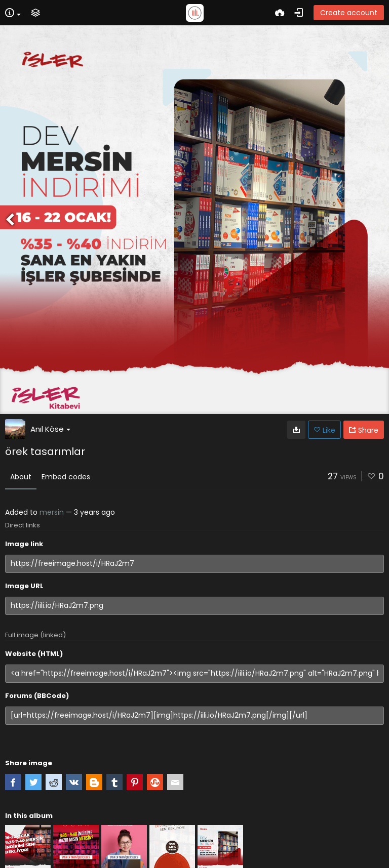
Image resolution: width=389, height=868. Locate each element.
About (21, 477)
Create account (349, 13)
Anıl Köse (50, 429)
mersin (52, 512)
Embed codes (66, 477)
